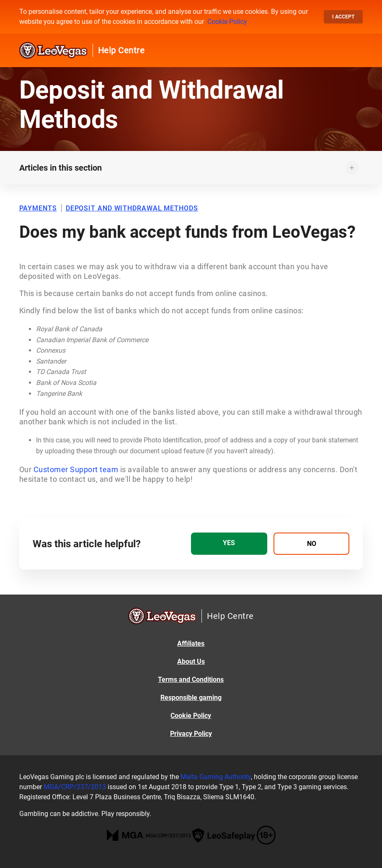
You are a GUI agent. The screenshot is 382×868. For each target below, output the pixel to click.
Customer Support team (76, 469)
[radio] (229, 544)
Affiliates (191, 643)
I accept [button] (343, 17)
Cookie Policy (227, 22)
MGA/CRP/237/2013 (75, 787)
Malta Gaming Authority (216, 777)
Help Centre (121, 50)
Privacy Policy (191, 734)
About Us (191, 661)
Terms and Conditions (191, 680)
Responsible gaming (191, 698)
